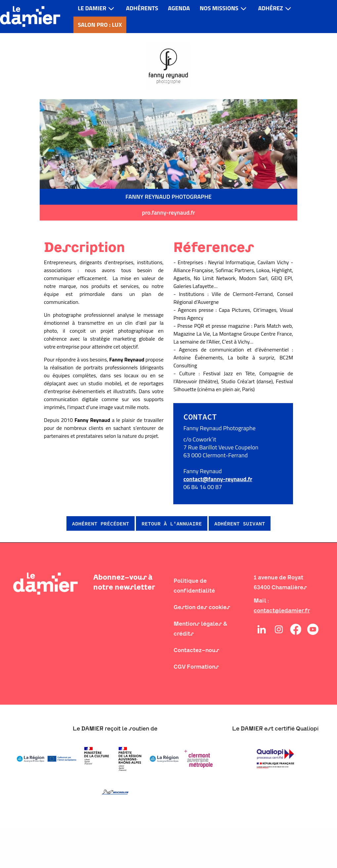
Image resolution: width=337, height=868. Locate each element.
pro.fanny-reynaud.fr (168, 212)
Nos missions (219, 8)
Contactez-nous (196, 650)
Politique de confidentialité (194, 586)
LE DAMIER (92, 8)
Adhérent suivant (240, 523)
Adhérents (142, 8)
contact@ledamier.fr (282, 610)
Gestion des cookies (202, 607)
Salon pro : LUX (100, 25)
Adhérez (270, 8)
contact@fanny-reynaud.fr (218, 479)
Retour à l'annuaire (172, 523)
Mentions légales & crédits (200, 629)
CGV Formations (196, 667)
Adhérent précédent (101, 523)
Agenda (179, 8)
